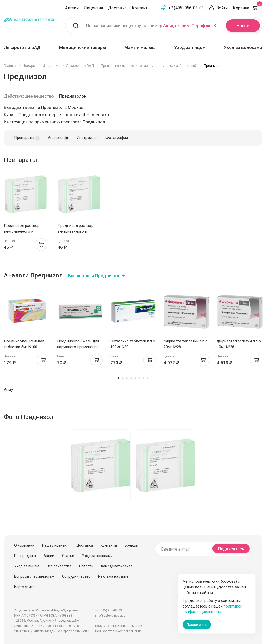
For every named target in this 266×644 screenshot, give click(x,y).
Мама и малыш (140, 47)
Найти (243, 26)
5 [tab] (135, 378)
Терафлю (202, 26)
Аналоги (58, 138)
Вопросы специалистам (34, 576)
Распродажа (25, 556)
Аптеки (72, 8)
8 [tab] (148, 378)
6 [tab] (139, 378)
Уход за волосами (243, 47)
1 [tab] (119, 378)
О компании (24, 545)
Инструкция (87, 138)
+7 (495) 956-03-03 (186, 8)
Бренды (131, 545)
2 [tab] (123, 378)
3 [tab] (127, 378)
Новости (86, 566)
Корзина (248, 8)
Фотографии (117, 138)
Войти (222, 8)
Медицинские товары (83, 47)
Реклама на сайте (113, 576)
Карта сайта (24, 587)
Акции (49, 556)
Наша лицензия (55, 545)
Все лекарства (59, 566)
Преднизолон (73, 96)
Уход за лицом (190, 47)
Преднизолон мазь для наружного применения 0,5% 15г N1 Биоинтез (78, 347)
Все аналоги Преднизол (94, 276)
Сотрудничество (76, 576)
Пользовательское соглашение (118, 631)
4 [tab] (131, 378)
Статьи (68, 556)
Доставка (117, 8)
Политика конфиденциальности (119, 626)
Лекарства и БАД (22, 47)
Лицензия (93, 8)
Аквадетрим (176, 26)
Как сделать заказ (117, 566)
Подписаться (231, 549)
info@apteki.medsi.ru (110, 616)
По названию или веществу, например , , (153, 26)
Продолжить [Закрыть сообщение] (197, 625)
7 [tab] (143, 378)
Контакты (141, 8)
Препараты (27, 138)
